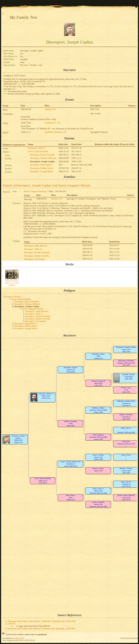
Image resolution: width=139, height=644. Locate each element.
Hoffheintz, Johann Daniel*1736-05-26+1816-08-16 (126, 403)
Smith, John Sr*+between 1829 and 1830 (126, 430)
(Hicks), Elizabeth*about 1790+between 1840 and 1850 (98, 504)
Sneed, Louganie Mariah (34, 191)
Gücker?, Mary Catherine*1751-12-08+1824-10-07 (126, 498)
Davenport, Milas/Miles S (41, 165)
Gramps (17, 638)
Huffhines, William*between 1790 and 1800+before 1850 (98, 410)
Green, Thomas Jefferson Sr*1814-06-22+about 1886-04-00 (70, 464)
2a (128, 199)
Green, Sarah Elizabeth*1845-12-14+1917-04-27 (43, 481)
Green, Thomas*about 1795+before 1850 (98, 457)
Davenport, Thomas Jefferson (43, 158)
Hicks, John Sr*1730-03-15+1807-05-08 (126, 484)
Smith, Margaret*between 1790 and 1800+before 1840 (98, 437)
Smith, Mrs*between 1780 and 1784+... (126, 444)
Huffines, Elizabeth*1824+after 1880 (71, 424)
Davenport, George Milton (42, 171)
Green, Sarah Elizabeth (38, 151)
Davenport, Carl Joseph (34, 259)
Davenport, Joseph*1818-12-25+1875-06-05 (70, 370)
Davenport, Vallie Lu (33, 249)
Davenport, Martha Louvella (37, 256)
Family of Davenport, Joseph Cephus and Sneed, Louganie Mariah (47, 185)
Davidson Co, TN (52, 123)
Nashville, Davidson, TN (56, 132)
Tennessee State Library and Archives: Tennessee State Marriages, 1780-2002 (41, 629)
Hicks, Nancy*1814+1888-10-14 (70, 498)
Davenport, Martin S (37, 148)
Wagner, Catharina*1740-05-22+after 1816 (126, 417)
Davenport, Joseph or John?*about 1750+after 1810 (126, 350)
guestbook (42, 634)
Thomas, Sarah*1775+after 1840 (126, 390)
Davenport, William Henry (42, 168)
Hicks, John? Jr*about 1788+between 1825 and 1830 (98, 491)
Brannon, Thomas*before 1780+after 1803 (126, 471)
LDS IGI (11, 624)
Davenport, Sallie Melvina (36, 246)
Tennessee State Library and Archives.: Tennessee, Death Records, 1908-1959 (41, 621)
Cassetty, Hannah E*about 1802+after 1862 (98, 383)
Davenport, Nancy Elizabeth (42, 155)
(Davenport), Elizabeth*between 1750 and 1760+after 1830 (126, 363)
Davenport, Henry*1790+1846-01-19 (98, 356)
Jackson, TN (50, 109)
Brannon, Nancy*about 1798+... (98, 471)
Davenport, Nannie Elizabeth (37, 252)
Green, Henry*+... (126, 457)
